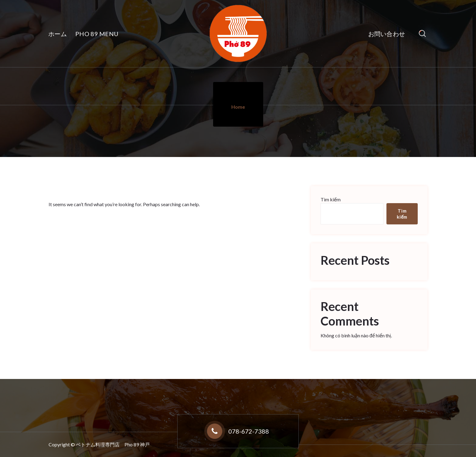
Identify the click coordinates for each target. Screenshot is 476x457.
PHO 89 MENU (97, 34)
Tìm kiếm (331, 199)
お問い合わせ (387, 34)
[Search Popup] (422, 34)
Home (238, 107)
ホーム (58, 34)
